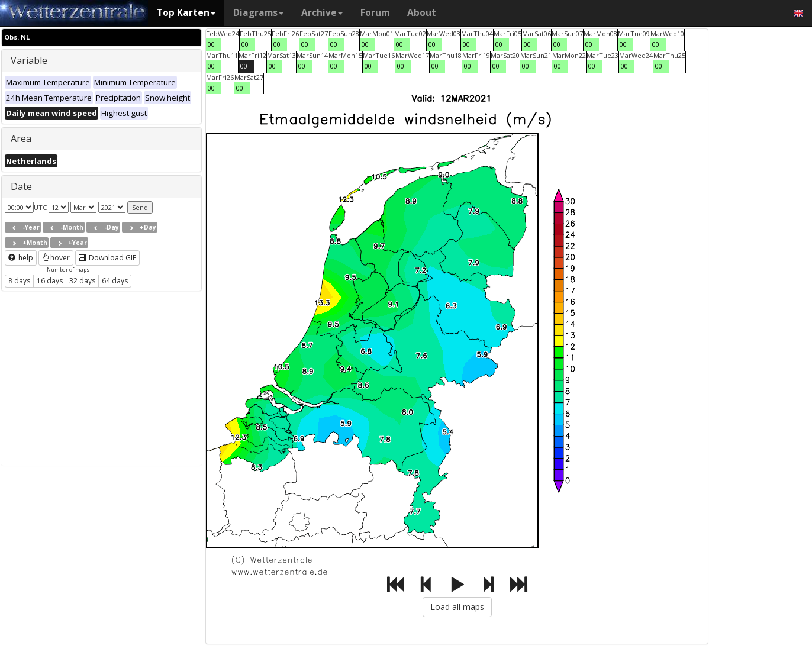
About (422, 13)
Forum (375, 13)
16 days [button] (50, 281)
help (21, 258)
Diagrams (258, 13)
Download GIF (107, 258)
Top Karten (186, 13)
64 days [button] (115, 281)
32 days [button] (82, 281)
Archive (322, 13)
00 (211, 44)
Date (21, 186)
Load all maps (457, 607)
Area (21, 138)
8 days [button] (19, 281)
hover (56, 258)
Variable (29, 60)
